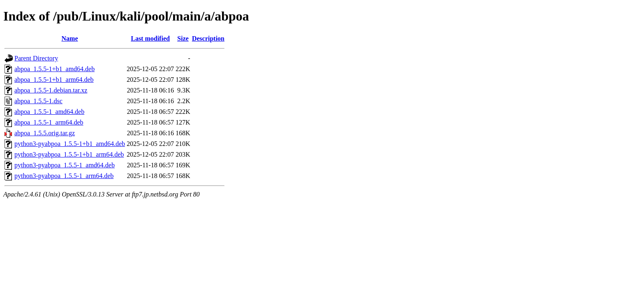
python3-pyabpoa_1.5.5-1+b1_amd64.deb (70, 144)
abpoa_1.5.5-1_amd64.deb (49, 112)
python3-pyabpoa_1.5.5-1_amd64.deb (65, 165)
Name (70, 38)
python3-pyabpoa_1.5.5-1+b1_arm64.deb (69, 154)
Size (183, 38)
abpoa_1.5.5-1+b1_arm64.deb (54, 80)
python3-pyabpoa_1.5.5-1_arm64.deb (64, 176)
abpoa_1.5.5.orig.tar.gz (45, 133)
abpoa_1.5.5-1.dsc (38, 101)
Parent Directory (36, 58)
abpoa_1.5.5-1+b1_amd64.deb (54, 69)
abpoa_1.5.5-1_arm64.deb (49, 122)
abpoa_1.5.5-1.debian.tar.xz (51, 90)
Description (208, 38)
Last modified (150, 38)
